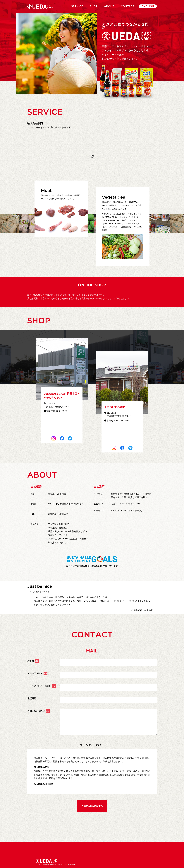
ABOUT (109, 6)
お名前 (33, 661)
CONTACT (128, 6)
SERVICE (77, 6)
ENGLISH (148, 6)
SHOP (94, 6)
